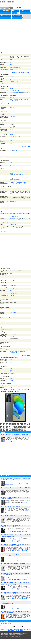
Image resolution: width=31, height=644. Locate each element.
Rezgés (25, 183)
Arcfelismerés (23, 297)
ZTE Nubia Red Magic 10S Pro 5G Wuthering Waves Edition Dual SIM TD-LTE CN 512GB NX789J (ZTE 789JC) (15, 545)
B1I (11, 276)
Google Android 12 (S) (14, 90)
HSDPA (16, 177)
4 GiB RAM (12, 108)
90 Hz (11, 141)
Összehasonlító (6, 13)
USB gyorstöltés (20, 218)
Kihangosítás (12, 184)
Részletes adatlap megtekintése (6, 623)
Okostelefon (12, 69)
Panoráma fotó (18, 297)
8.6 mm (12, 80)
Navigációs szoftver (19, 92)
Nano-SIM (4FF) (13, 181)
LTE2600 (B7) (21, 173)
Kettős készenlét (13, 189)
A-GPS (17, 271)
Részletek (23, 483)
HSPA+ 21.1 (24, 177)
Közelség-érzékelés (13, 352)
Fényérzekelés (21, 351)
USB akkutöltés (13, 218)
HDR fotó (12, 297)
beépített (12, 370)
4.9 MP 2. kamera (13, 334)
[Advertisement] (15, 35)
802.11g (16, 226)
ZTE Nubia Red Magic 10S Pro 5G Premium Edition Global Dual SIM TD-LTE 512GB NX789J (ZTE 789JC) (15, 593)
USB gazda (26, 218)
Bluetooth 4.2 (13, 224)
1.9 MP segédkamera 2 (14, 315)
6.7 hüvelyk (12, 126)
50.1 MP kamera (13, 286)
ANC (16, 184)
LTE (14, 178)
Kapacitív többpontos (14, 208)
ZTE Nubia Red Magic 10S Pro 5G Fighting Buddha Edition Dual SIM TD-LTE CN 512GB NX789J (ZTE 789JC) (15, 555)
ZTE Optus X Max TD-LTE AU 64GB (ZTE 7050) (11, 507)
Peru (13, 379)
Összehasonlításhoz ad (26, 72)
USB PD (15, 219)
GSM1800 (17, 171)
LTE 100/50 (18, 178)
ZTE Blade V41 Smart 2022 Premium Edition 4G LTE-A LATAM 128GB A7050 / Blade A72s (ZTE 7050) (19, 630)
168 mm (12, 78)
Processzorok (25, 11)
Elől (11, 329)
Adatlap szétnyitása (16, 72)
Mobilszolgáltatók (17, 16)
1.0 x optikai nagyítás (14, 289)
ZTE (11, 55)
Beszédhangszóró (19, 183)
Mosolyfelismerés (13, 341)
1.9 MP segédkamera (14, 305)
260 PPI (12, 135)
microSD (16, 213)
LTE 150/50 (23, 178)
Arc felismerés (26, 92)
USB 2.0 (12, 215)
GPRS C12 (15, 176)
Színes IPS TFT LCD (13, 136)
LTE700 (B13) (27, 173)
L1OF (11, 273)
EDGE (18, 176)
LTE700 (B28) (13, 174)
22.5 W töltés (13, 223)
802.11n (21, 226)
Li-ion (11, 369)
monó (11, 163)
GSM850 (12, 171)
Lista (10, 13)
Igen (11, 143)
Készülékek (6, 11)
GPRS (11, 176)
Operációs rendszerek (6, 16)
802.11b (12, 226)
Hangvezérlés (13, 92)
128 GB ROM (12, 116)
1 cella (11, 372)
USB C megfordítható (14, 221)
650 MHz (12, 152)
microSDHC (21, 213)
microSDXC (26, 213)
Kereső (2, 13)
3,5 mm (12, 166)
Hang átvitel (12, 183)
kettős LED (12, 295)
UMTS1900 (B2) (27, 171)
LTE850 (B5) (15, 173)
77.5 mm (12, 76)
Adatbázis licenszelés (12, 634)
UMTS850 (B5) (14, 172)
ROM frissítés (15, 11)
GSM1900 (21, 171)
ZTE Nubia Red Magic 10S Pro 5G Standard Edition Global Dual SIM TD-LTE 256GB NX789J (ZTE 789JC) (15, 583)
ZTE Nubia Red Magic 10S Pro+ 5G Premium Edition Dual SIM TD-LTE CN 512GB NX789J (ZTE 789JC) (15, 526)
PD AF (11, 290)
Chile (11, 379)
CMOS (11, 284)
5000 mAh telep (13, 373)
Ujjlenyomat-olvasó (14, 351)
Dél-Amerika (12, 380)
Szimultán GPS (13, 271)
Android (12, 89)
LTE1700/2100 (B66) (20, 174)
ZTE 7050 (12, 66)
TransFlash (12, 213)
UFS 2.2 (12, 114)
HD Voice (20, 184)
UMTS (22, 176)
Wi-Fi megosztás (13, 228)
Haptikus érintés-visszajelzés (15, 68)
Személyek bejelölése (24, 340)
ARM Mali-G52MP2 (14, 150)
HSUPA (26, 176)
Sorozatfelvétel (13, 310)
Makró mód (18, 310)
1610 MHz (12, 98)
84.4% (11, 132)
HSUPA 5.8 (12, 177)
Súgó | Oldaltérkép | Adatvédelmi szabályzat (16, 635)
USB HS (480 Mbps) (14, 217)
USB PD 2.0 (20, 219)
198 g (11, 83)
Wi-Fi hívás (19, 228)
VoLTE (24, 184)
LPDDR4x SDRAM (13, 106)
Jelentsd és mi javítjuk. (14, 628)
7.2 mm (12, 129)
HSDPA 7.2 (20, 177)
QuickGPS (20, 271)
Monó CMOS (12, 312)
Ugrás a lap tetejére (5, 634)
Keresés (11, 8)
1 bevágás (12, 123)
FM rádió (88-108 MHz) (14, 234)
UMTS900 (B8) (21, 172)
